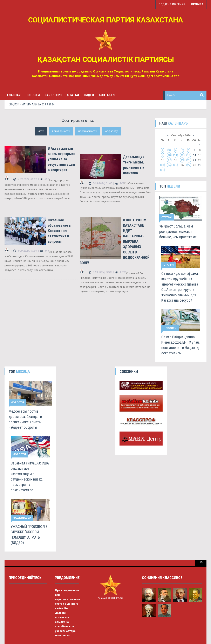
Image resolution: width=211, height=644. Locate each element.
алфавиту (111, 131)
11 (176, 155)
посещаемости (88, 131)
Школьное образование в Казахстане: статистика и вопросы (59, 231)
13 (189, 155)
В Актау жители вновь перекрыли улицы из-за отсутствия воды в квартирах (62, 159)
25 (176, 165)
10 (169, 155)
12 (182, 155)
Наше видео (22, 518)
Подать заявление (172, 4)
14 (195, 155)
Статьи (73, 95)
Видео (89, 95)
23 (163, 165)
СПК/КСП (14, 104)
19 (182, 160)
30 (163, 170)
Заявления (53, 95)
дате (41, 131)
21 (195, 160)
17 (169, 160)
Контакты (107, 95)
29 (200, 165)
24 (169, 165)
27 (189, 165)
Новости (33, 95)
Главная (14, 95)
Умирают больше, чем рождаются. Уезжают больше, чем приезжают (178, 232)
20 (189, 160)
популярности (61, 131)
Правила (197, 4)
